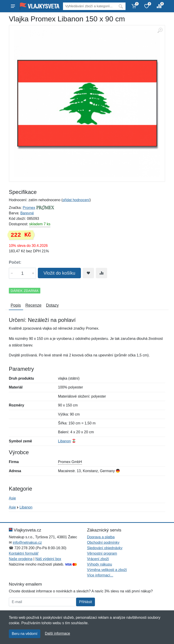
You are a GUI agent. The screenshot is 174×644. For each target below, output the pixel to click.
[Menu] (13, 6)
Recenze (33, 305)
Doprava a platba (101, 537)
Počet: (15, 262)
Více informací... (100, 575)
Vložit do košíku (59, 273)
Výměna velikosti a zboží (107, 570)
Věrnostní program (102, 553)
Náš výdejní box (48, 559)
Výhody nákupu (99, 564)
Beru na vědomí (25, 634)
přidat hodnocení (76, 200)
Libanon (64, 441)
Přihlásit (86, 602)
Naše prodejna (21, 559)
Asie (12, 498)
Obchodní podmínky (103, 543)
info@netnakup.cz (27, 543)
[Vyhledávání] (89, 6)
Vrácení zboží (98, 559)
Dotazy (52, 305)
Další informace (57, 633)
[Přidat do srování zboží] (101, 273)
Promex (29, 208)
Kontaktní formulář (24, 553)
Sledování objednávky (105, 548)
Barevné (27, 213)
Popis (16, 305)
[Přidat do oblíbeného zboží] (88, 273)
